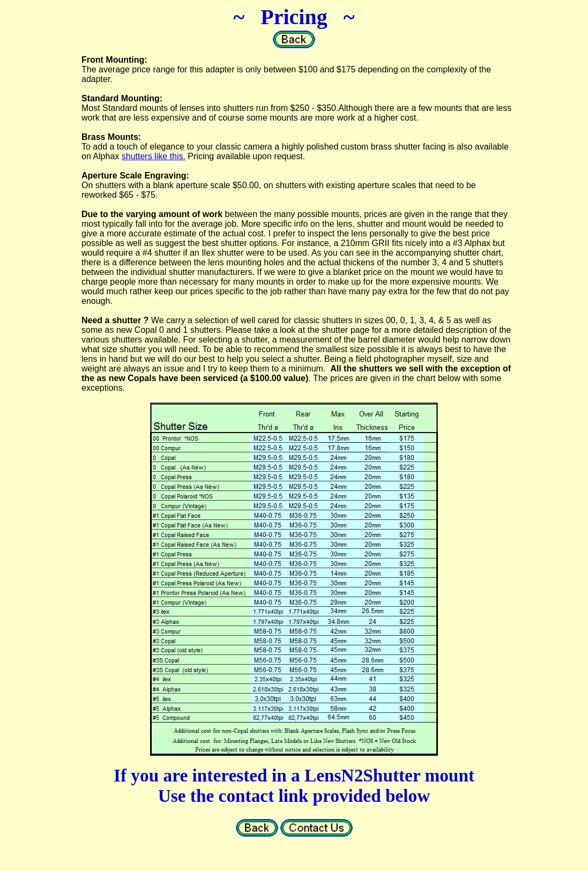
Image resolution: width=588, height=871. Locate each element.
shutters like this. (154, 156)
